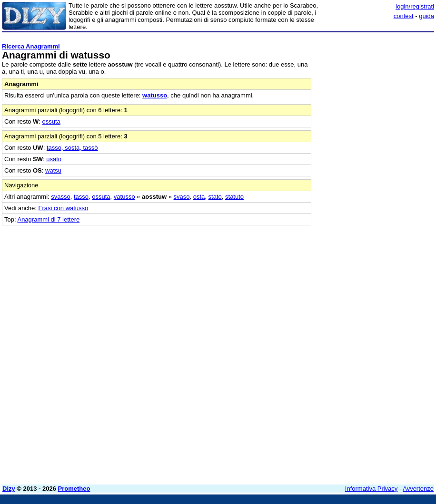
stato (215, 197)
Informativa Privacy (372, 489)
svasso (60, 197)
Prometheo (74, 489)
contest (404, 16)
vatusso (124, 197)
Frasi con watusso (64, 208)
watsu (53, 170)
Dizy (9, 489)
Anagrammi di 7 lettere (48, 219)
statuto (234, 197)
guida (426, 16)
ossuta (51, 121)
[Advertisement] (363, 285)
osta (199, 197)
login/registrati (415, 6)
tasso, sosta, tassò (72, 148)
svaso (182, 197)
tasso (81, 197)
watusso (155, 95)
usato (54, 159)
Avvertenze (418, 489)
